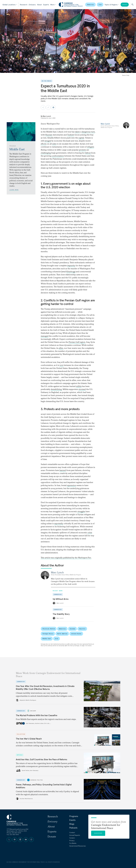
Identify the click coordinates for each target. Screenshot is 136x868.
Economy (72, 629)
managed (45, 336)
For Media (73, 843)
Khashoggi (71, 272)
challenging (46, 153)
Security (82, 629)
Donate (125, 5)
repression (71, 485)
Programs (74, 816)
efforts (44, 144)
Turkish (71, 135)
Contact (72, 833)
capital (81, 138)
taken (77, 132)
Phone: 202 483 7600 (14, 833)
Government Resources (78, 846)
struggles (81, 511)
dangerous (86, 132)
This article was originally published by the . (66, 558)
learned (63, 470)
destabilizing (56, 389)
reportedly (59, 523)
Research (24, 5)
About (39, 5)
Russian (49, 135)
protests (82, 150)
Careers (72, 838)
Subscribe (98, 833)
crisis (90, 533)
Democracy (90, 5)
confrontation (58, 156)
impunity (71, 266)
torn (62, 365)
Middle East (47, 639)
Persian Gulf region (77, 342)
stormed (82, 389)
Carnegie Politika (36, 780)
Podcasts (73, 828)
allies (61, 348)
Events (72, 820)
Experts (46, 5)
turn (93, 132)
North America (62, 634)
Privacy (72, 841)
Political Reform (49, 629)
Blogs (72, 824)
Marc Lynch (47, 116)
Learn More (14, 190)
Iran (100, 5)
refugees (91, 147)
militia (79, 386)
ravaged (48, 141)
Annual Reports (75, 835)
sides (54, 144)
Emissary (32, 5)
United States (76, 634)
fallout (88, 153)
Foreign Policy (48, 634)
